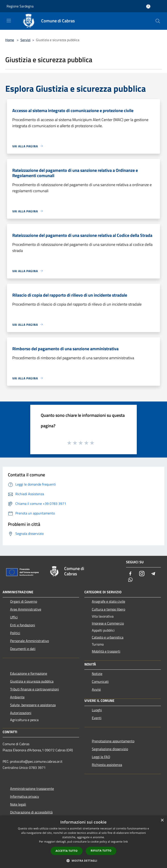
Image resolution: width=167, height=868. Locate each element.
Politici (15, 633)
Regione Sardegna (20, 6)
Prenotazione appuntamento (113, 741)
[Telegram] (153, 574)
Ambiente (17, 697)
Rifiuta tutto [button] (101, 851)
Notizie (97, 674)
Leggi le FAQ (101, 757)
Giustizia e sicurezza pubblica (32, 681)
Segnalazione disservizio (110, 749)
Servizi (25, 40)
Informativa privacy (25, 796)
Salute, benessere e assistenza (33, 705)
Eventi (97, 718)
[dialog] (83, 842)
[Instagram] (142, 574)
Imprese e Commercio (108, 623)
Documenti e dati (23, 649)
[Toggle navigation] (9, 21)
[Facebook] (130, 574)
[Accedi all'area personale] (148, 6)
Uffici (14, 617)
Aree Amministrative (26, 609)
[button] (83, 861)
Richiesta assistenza (107, 765)
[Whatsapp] (130, 580)
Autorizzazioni (21, 713)
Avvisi (96, 689)
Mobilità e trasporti (106, 651)
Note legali (18, 804)
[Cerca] (158, 21)
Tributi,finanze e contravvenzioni (35, 689)
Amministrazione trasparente (32, 789)
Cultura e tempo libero (108, 609)
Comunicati (100, 681)
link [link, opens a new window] (126, 842)
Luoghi (97, 710)
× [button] (162, 820)
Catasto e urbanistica (108, 637)
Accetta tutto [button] (67, 851)
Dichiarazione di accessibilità (31, 812)
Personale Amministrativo (29, 641)
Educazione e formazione (29, 673)
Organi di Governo (24, 601)
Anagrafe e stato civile (108, 601)
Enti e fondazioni (23, 625)
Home (10, 40)
